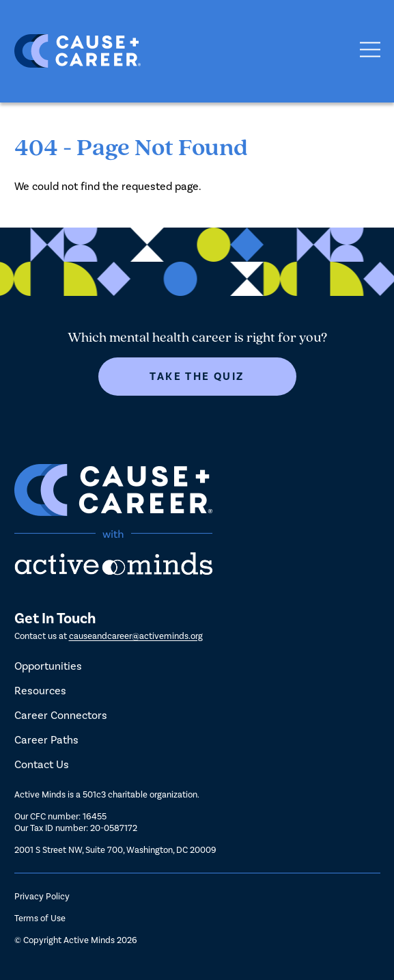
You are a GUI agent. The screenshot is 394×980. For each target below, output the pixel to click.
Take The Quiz (197, 377)
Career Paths (46, 740)
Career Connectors (61, 715)
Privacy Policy (42, 896)
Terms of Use (40, 918)
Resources (40, 691)
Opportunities (48, 666)
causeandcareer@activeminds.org (136, 636)
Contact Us (42, 764)
